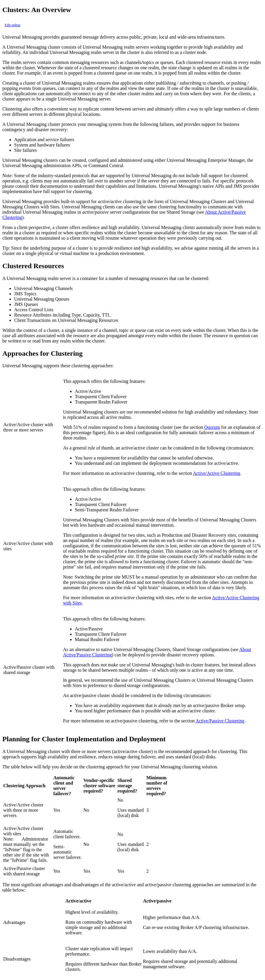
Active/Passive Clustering (220, 721)
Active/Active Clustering (216, 473)
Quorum (212, 427)
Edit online (13, 25)
